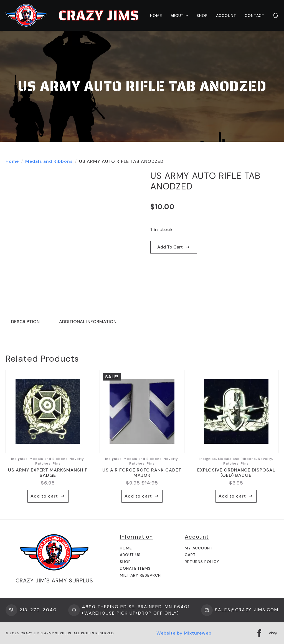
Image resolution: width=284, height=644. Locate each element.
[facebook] (259, 633)
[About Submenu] (186, 16)
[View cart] (276, 16)
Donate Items (135, 568)
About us (130, 555)
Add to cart (170, 247)
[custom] (273, 633)
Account (226, 16)
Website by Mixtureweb (184, 633)
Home (156, 16)
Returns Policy (202, 562)
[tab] (25, 322)
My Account (199, 548)
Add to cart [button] (44, 496)
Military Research (140, 575)
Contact (255, 16)
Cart (190, 555)
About (177, 16)
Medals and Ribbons (49, 161)
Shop (202, 16)
